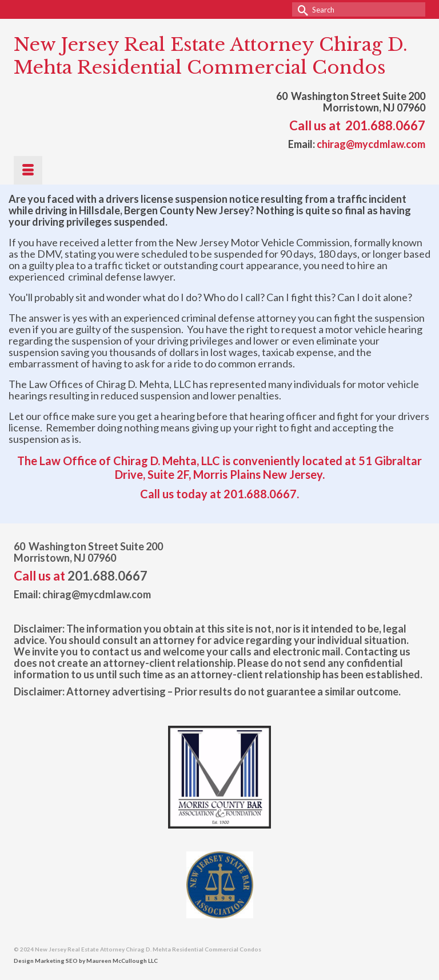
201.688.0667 (385, 125)
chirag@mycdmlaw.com (371, 144)
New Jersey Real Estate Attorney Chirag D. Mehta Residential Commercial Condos (211, 56)
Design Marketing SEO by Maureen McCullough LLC (86, 961)
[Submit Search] (301, 9)
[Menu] (28, 170)
